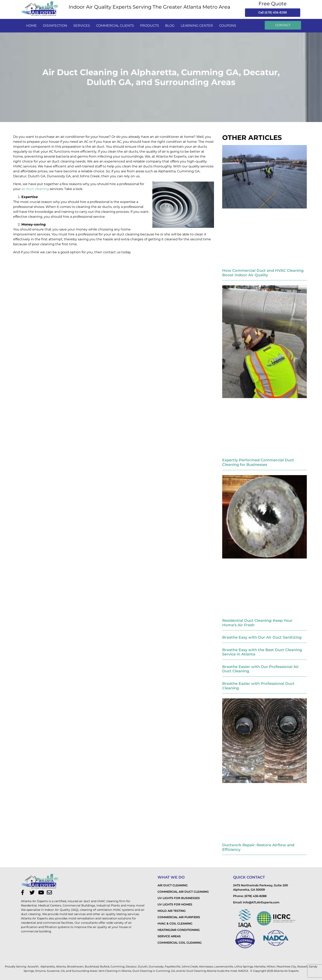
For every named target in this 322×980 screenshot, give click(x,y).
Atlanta (61, 966)
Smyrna (40, 971)
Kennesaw (206, 966)
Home (31, 26)
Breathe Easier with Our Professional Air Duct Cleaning (260, 669)
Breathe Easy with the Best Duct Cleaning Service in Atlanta (262, 652)
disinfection (55, 26)
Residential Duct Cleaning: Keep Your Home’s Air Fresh (257, 623)
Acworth (33, 966)
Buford (105, 966)
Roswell (302, 966)
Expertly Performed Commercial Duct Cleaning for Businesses (258, 462)
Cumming (117, 966)
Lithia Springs (244, 966)
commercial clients (115, 26)
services (82, 26)
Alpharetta (48, 966)
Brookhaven (75, 966)
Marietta (260, 966)
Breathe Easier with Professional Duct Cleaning (258, 686)
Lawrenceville (224, 966)
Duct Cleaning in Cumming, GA (154, 971)
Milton (271, 966)
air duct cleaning (35, 189)
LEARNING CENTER (197, 26)
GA (63, 971)
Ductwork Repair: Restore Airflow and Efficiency (258, 847)
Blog (170, 26)
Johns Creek (190, 966)
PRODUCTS (149, 26)
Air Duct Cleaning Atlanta (199, 971)
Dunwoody (156, 966)
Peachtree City (286, 966)
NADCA (244, 971)
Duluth (143, 966)
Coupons (228, 26)
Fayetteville (172, 966)
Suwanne (53, 971)
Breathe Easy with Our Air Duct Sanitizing (262, 637)
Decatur (131, 966)
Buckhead (92, 966)
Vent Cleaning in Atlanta (115, 971)
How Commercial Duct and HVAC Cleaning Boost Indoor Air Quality (263, 273)
